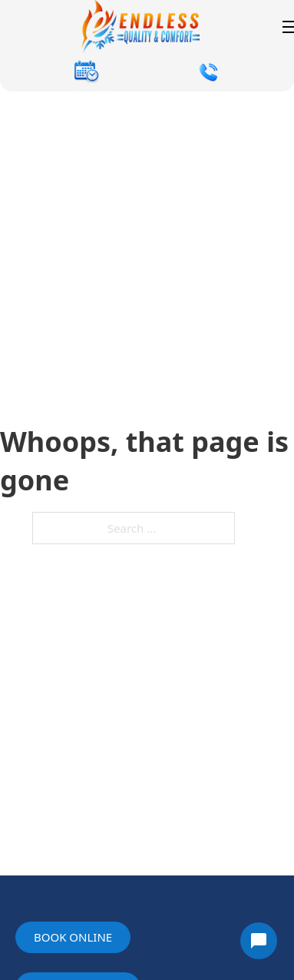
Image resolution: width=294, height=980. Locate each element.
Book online (73, 937)
